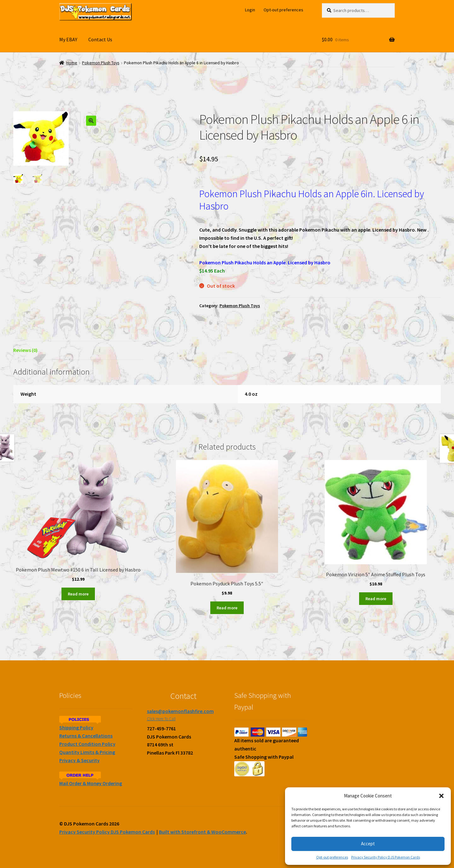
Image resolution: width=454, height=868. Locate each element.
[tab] (78, 351)
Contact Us (100, 39)
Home (72, 63)
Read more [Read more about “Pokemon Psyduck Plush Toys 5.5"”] (227, 608)
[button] (441, 796)
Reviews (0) (25, 350)
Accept (368, 844)
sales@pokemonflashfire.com (180, 711)
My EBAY (68, 39)
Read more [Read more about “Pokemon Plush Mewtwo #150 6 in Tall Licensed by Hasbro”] (78, 594)
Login (250, 10)
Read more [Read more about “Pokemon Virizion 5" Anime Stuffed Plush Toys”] (376, 599)
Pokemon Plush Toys (101, 63)
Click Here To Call (161, 719)
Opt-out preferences (332, 857)
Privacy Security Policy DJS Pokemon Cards (386, 857)
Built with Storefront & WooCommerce (202, 832)
